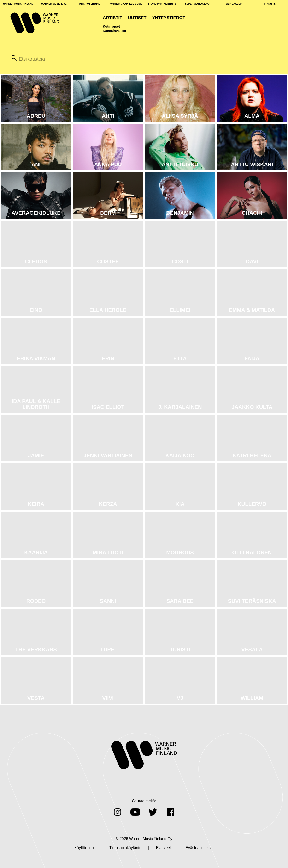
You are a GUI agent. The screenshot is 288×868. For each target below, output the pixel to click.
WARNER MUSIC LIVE (54, 4)
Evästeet (164, 848)
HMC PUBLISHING (90, 4)
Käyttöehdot (85, 848)
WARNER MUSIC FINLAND (18, 4)
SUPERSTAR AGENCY (198, 4)
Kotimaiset (111, 26)
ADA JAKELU (234, 4)
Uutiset (137, 18)
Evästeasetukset (200, 848)
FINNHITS (270, 4)
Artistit (112, 18)
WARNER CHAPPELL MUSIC (126, 4)
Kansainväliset (114, 31)
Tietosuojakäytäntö (125, 848)
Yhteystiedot (169, 18)
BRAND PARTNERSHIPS (162, 4)
